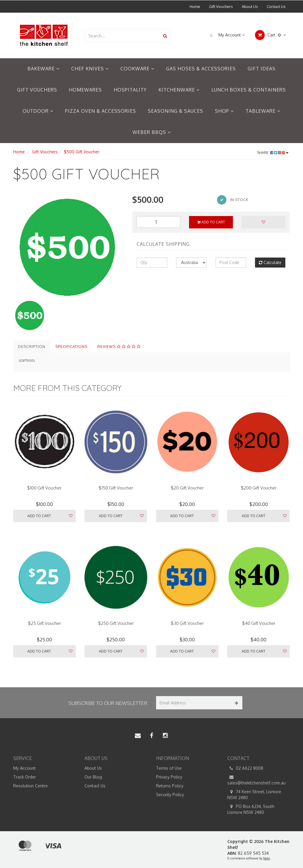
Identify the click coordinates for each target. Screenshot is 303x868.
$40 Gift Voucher (259, 623)
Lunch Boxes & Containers (249, 90)
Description (32, 346)
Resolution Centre (30, 786)
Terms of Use (169, 768)
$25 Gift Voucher (44, 623)
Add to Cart (211, 222)
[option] (68, 246)
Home (195, 6)
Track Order (25, 777)
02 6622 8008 (245, 768)
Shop (224, 111)
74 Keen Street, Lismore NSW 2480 (254, 794)
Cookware (137, 69)
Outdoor (38, 111)
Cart (270, 35)
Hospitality (130, 90)
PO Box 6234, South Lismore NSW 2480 (251, 809)
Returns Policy (170, 786)
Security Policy (170, 795)
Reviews (119, 346)
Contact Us (276, 6)
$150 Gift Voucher (116, 488)
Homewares (85, 90)
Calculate (270, 262)
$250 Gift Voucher (116, 623)
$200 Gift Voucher (259, 488)
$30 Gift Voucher (187, 623)
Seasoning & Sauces (175, 111)
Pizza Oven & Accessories (101, 111)
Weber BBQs (152, 132)
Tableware (263, 111)
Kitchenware (179, 90)
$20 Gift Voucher (187, 488)
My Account (226, 35)
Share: (273, 153)
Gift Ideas (262, 69)
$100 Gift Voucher (44, 488)
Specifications (71, 346)
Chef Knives (90, 69)
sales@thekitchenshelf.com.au (256, 780)
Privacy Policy (169, 777)
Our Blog (93, 777)
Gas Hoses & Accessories (201, 69)
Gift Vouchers (221, 6)
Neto (267, 858)
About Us (250, 6)
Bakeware (43, 69)
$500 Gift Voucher (82, 152)
